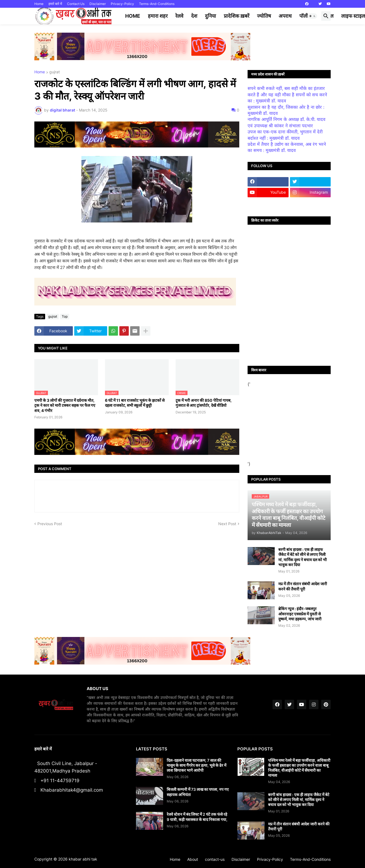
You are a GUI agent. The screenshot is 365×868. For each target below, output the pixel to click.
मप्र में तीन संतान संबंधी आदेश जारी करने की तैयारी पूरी (303, 586)
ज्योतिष (264, 16)
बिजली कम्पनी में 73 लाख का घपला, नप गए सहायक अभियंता (198, 792)
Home (39, 4)
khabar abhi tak (83, 859)
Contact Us (76, 4)
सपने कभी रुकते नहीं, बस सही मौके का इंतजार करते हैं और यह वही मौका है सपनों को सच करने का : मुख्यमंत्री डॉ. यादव (287, 94)
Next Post (227, 524)
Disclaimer (98, 4)
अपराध (285, 16)
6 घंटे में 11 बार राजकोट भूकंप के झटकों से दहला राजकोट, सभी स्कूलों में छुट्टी (135, 403)
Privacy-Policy (122, 4)
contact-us (215, 859)
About (193, 859)
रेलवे (179, 16)
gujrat (55, 72)
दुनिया (210, 16)
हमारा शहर (158, 16)
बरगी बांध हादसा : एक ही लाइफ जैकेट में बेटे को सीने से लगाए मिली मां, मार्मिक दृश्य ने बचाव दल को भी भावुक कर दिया (303, 557)
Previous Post (50, 524)
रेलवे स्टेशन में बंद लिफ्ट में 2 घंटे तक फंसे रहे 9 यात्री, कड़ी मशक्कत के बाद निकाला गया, (197, 817)
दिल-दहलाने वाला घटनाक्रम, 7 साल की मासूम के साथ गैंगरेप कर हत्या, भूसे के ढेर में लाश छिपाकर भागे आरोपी (196, 765)
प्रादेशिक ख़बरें (237, 16)
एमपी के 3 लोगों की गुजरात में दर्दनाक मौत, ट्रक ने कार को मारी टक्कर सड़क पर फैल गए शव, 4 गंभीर (65, 405)
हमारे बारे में (55, 4)
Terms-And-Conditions (157, 4)
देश (194, 16)
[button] (312, 16)
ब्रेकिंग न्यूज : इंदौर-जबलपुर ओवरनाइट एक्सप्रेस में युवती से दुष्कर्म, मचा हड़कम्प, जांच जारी (300, 614)
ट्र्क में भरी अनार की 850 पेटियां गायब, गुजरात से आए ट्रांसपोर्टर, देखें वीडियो (204, 403)
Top (65, 316)
